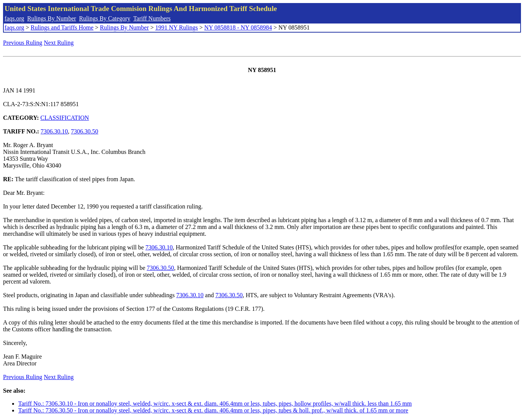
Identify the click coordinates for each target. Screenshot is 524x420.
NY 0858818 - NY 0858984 (238, 27)
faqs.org (14, 18)
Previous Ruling (23, 43)
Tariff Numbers (152, 18)
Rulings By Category (105, 18)
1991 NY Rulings (177, 27)
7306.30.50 (85, 131)
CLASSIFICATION (65, 118)
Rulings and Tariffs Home (62, 27)
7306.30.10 (54, 131)
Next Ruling (59, 43)
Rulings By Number (52, 18)
